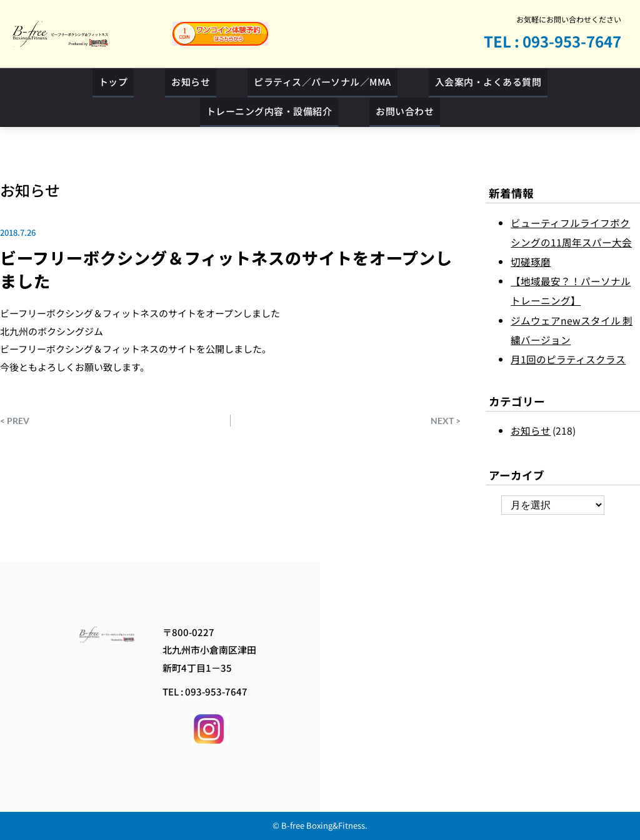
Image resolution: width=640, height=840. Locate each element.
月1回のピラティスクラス (568, 359)
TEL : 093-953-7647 (552, 41)
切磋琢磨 (531, 261)
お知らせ (30, 190)
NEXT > (446, 421)
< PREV (15, 421)
